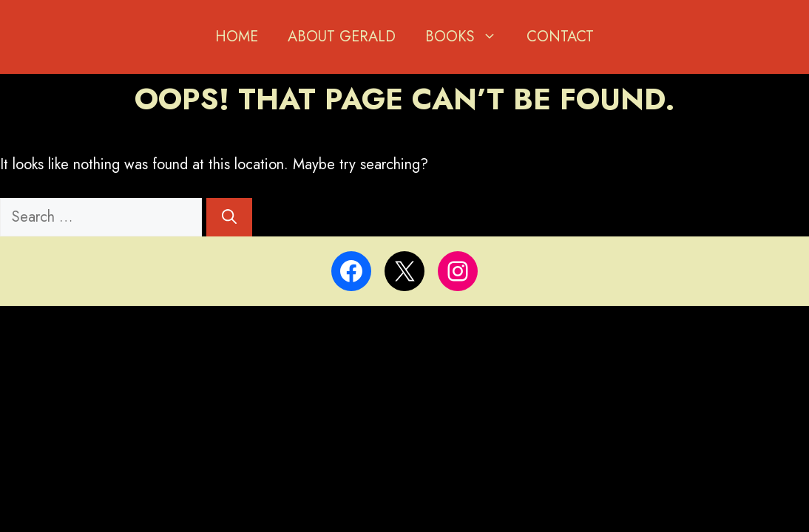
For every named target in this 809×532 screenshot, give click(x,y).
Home (237, 37)
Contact (560, 37)
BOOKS (468, 37)
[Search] (229, 217)
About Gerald (342, 37)
